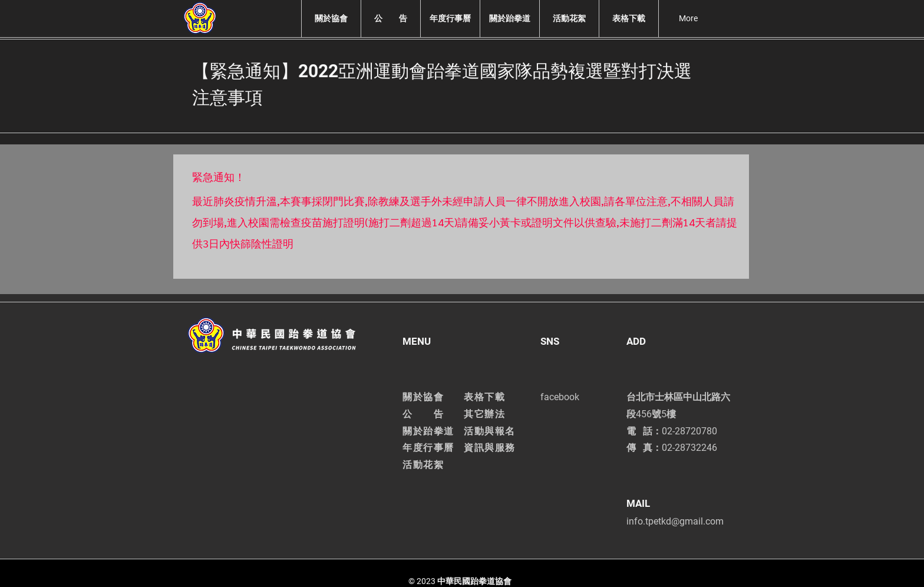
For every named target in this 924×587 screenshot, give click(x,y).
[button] (331, 19)
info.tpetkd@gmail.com (675, 521)
